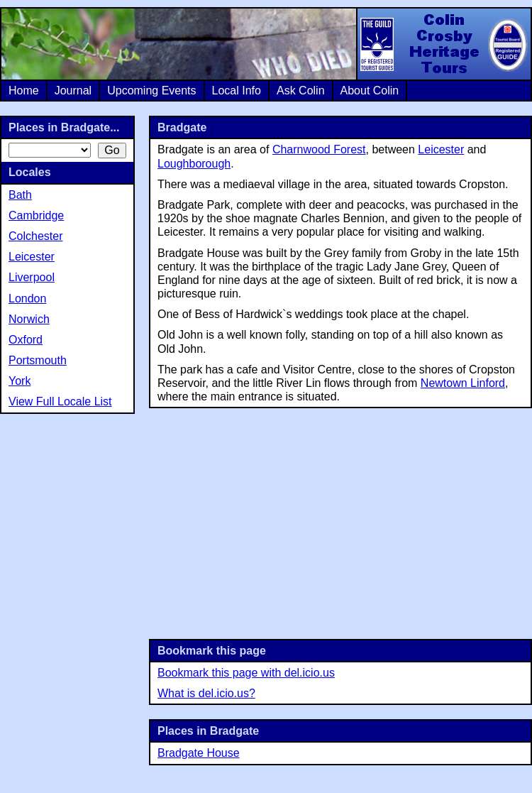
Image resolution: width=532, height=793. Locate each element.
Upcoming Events (151, 91)
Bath (20, 195)
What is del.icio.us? (206, 693)
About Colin (370, 91)
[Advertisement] (341, 522)
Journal (73, 91)
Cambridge (36, 215)
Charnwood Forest (319, 149)
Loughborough (194, 164)
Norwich (29, 319)
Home (24, 91)
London (27, 299)
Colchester (35, 236)
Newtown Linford (463, 383)
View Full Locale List (60, 401)
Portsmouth (38, 360)
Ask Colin (301, 91)
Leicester (441, 149)
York (20, 381)
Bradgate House (199, 753)
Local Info (237, 91)
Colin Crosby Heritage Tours (443, 44)
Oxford (26, 340)
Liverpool (32, 277)
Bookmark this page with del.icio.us (246, 673)
